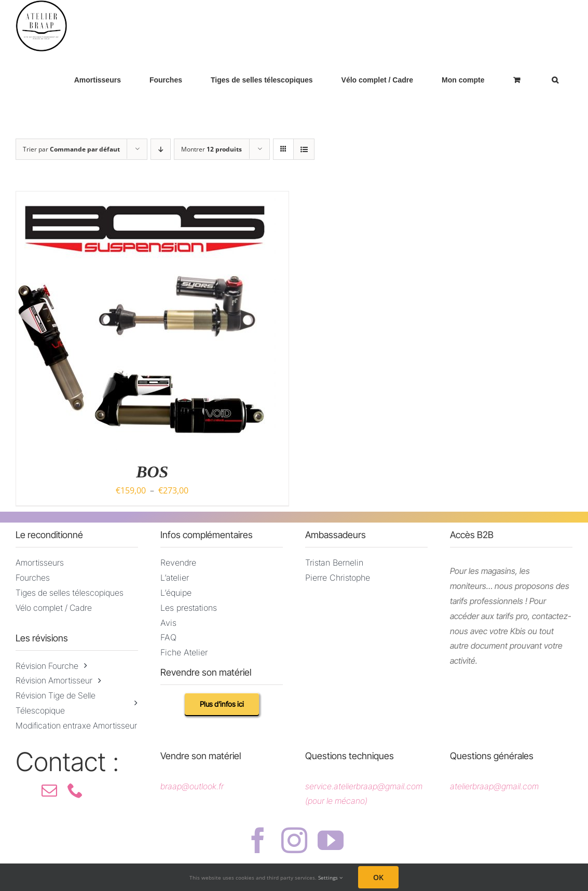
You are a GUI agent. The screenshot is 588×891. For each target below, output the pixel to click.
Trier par (71, 149)
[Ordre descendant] (161, 149)
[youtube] (331, 840)
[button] (555, 80)
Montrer (211, 149)
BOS (152, 472)
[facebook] (258, 840)
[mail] (49, 790)
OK (378, 877)
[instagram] (294, 840)
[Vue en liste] (304, 149)
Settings (330, 878)
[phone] (75, 790)
